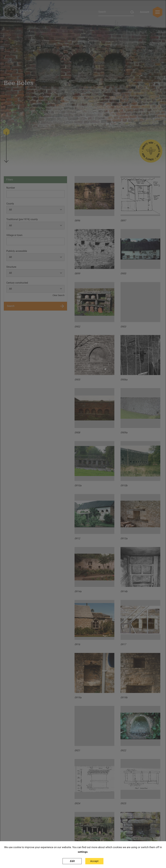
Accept (94, 861)
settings (83, 852)
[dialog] (83, 434)
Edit (72, 861)
